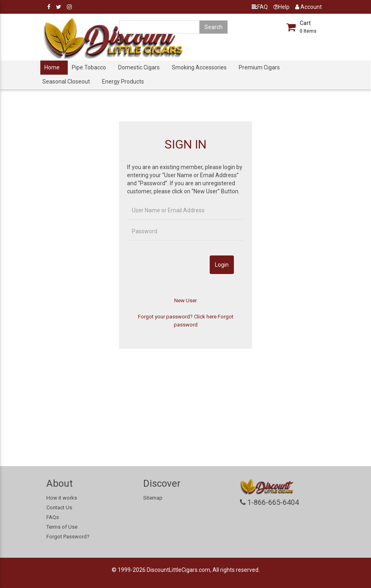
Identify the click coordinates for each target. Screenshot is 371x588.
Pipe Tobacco (89, 67)
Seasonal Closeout (66, 82)
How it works (62, 498)
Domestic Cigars (139, 67)
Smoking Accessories (199, 67)
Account (308, 7)
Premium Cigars (259, 67)
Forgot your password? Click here (177, 317)
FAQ (260, 7)
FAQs (53, 517)
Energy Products (123, 82)
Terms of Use (62, 527)
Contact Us (59, 507)
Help (281, 7)
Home (52, 67)
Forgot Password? (68, 537)
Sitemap (153, 498)
